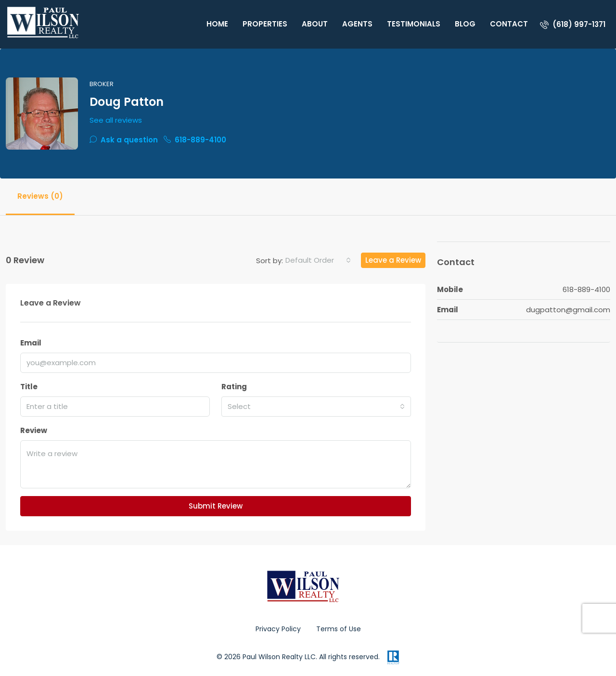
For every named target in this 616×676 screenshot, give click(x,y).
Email (31, 343)
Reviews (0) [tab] (40, 196)
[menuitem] (573, 24)
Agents (357, 24)
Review (34, 430)
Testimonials (414, 24)
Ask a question (124, 140)
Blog (465, 24)
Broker (102, 84)
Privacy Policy (278, 629)
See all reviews (116, 120)
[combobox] (318, 260)
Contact (509, 24)
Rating (234, 387)
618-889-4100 (195, 140)
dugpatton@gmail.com (568, 310)
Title (29, 387)
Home (217, 24)
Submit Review (216, 506)
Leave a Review (393, 260)
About (315, 24)
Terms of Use (339, 629)
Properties (265, 24)
